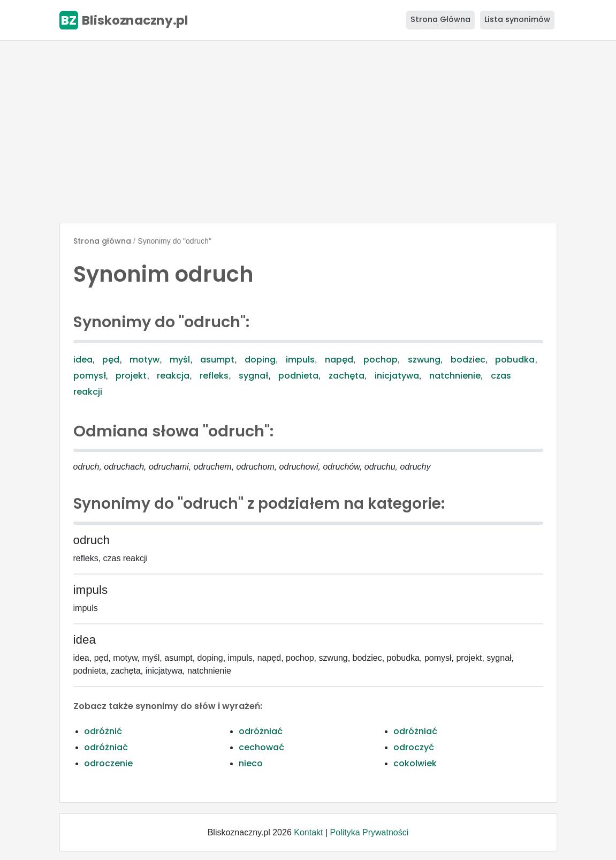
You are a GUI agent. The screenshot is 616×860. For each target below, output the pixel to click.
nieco (251, 763)
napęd (339, 360)
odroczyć (414, 747)
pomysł (90, 376)
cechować (261, 747)
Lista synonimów (517, 19)
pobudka (515, 360)
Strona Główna (440, 19)
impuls (300, 360)
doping (260, 360)
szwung (424, 360)
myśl (180, 360)
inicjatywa (397, 376)
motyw (145, 360)
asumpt (217, 360)
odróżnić (103, 731)
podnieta (298, 376)
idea (83, 360)
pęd (111, 360)
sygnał (253, 376)
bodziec (468, 360)
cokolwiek (415, 763)
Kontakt (308, 832)
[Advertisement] (308, 132)
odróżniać (261, 731)
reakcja (173, 376)
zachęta (347, 376)
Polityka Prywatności (370, 832)
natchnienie (455, 376)
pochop (381, 360)
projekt (131, 376)
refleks (214, 376)
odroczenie (108, 763)
